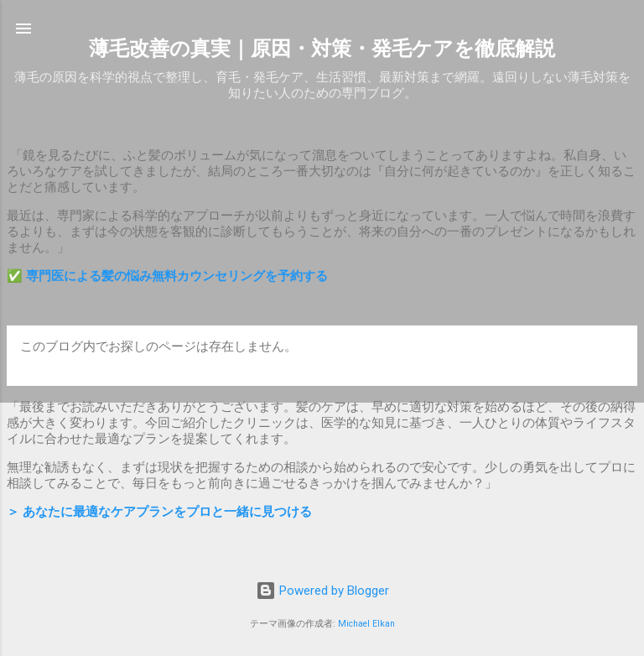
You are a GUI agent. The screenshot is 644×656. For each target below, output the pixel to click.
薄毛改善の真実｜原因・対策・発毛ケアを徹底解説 (322, 49)
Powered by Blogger (322, 591)
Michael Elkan (366, 624)
